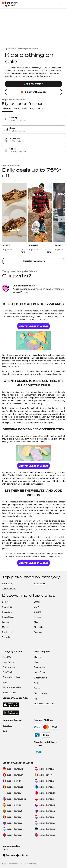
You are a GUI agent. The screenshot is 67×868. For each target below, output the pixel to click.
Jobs (5, 682)
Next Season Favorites (44, 704)
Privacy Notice (9, 667)
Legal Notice (8, 662)
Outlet (37, 683)
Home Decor (39, 672)
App (36, 698)
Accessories (39, 667)
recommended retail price (26, 864)
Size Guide (7, 726)
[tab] (7, 109)
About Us (7, 657)
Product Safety (9, 692)
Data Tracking (9, 672)
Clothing (38, 657)
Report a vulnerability (12, 687)
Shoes (37, 662)
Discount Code (40, 693)
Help (5, 731)
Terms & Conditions (11, 677)
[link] (33, 119)
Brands (37, 688)
